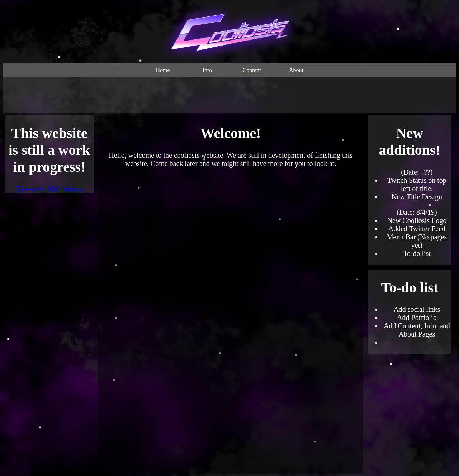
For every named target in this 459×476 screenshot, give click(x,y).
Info (207, 70)
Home (163, 70)
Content (252, 70)
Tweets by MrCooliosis (49, 189)
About (296, 70)
